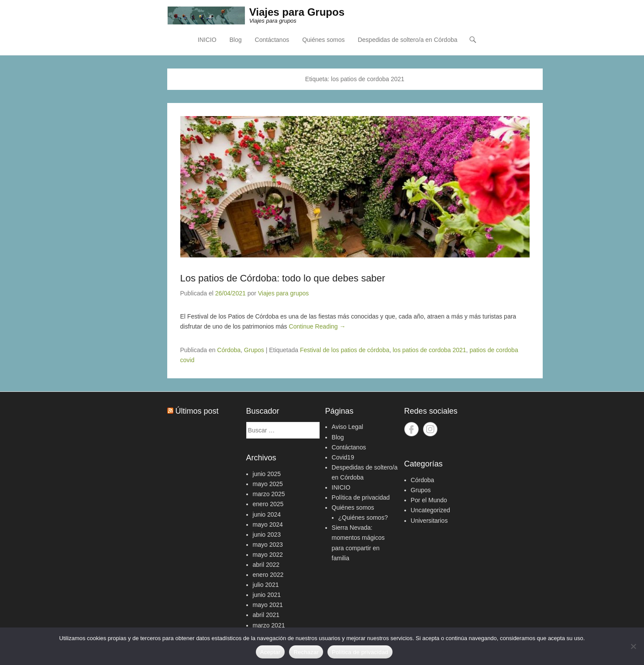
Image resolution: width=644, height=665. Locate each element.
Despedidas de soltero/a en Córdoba (407, 40)
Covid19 (343, 457)
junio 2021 (267, 595)
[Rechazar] (633, 646)
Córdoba (229, 350)
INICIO (207, 40)
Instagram (430, 429)
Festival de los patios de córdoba (345, 350)
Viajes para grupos (283, 293)
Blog (236, 40)
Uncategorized (430, 510)
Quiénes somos (323, 40)
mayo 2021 (268, 605)
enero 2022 (268, 575)
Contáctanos (272, 40)
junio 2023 (267, 535)
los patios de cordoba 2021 (429, 350)
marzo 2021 (269, 625)
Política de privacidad (361, 497)
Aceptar (270, 652)
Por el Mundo (429, 500)
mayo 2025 (268, 484)
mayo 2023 (268, 545)
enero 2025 (268, 504)
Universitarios (429, 521)
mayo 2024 (268, 524)
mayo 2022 (268, 555)
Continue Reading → (317, 326)
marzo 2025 (269, 494)
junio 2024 (267, 514)
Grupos (254, 350)
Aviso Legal (348, 427)
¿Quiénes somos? (363, 518)
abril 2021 (266, 615)
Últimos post (197, 411)
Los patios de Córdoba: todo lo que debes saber (283, 278)
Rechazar (306, 652)
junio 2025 (267, 474)
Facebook (412, 429)
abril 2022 (266, 565)
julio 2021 (266, 585)
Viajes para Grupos (297, 12)
